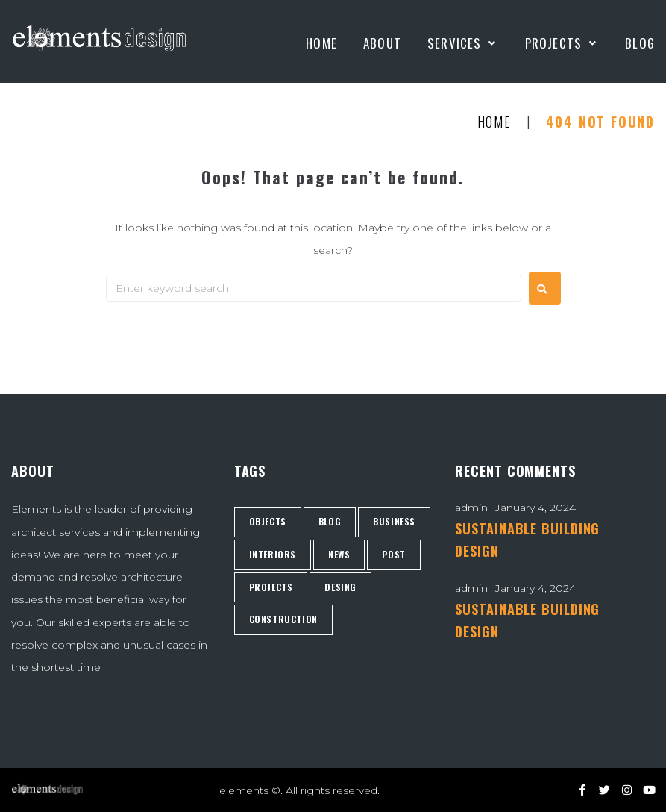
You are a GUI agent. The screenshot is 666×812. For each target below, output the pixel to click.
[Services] (463, 43)
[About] (382, 43)
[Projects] (562, 43)
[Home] (321, 43)
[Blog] (640, 43)
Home (494, 122)
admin (471, 507)
